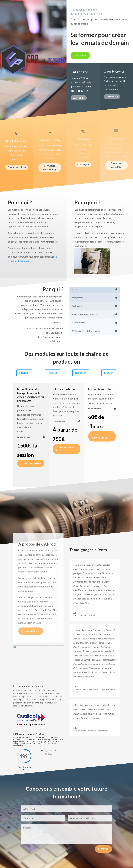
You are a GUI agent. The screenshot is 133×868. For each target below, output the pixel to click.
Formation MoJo (17, 167)
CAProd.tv (79, 98)
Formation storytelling (50, 168)
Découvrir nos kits (65, 449)
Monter (109, 373)
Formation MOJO (31, 463)
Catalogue (80, 55)
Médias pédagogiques (100, 436)
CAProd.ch (112, 97)
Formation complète (116, 165)
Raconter (81, 373)
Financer (24, 373)
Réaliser (52, 373)
